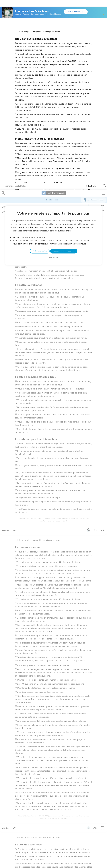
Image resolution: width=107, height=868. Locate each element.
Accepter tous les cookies (64, 61)
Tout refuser (53, 68)
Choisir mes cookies (40, 61)
